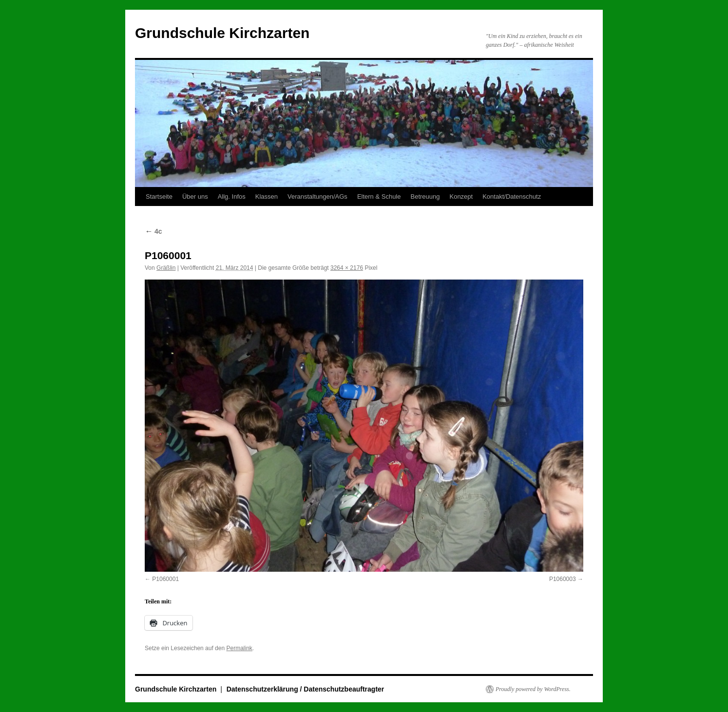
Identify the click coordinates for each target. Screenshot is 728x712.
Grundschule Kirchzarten (222, 33)
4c (153, 231)
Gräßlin (166, 268)
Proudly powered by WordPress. (533, 689)
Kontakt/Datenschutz (512, 197)
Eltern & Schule (379, 197)
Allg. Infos (232, 197)
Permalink (239, 648)
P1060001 (165, 579)
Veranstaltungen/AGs (317, 197)
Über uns (195, 197)
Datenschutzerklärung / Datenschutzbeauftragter (306, 689)
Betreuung (425, 197)
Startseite (159, 197)
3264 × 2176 (347, 268)
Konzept (461, 197)
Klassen (267, 197)
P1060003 (563, 579)
